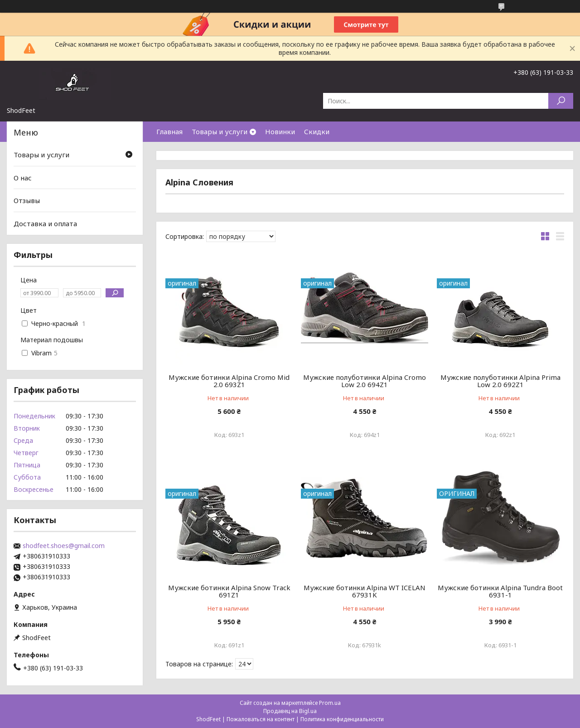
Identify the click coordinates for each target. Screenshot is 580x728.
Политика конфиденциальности (342, 719)
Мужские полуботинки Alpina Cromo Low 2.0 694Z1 (365, 381)
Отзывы (27, 200)
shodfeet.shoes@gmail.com (64, 546)
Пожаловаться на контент (261, 719)
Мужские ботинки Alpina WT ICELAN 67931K (365, 591)
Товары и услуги (220, 131)
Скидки (317, 131)
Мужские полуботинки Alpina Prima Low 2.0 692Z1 (500, 381)
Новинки (280, 131)
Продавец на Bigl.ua (290, 711)
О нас (23, 178)
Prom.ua (330, 703)
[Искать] (561, 101)
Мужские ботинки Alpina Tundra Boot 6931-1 (500, 591)
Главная (169, 131)
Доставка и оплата (45, 223)
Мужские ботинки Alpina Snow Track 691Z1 (229, 591)
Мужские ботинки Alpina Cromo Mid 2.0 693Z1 (229, 381)
